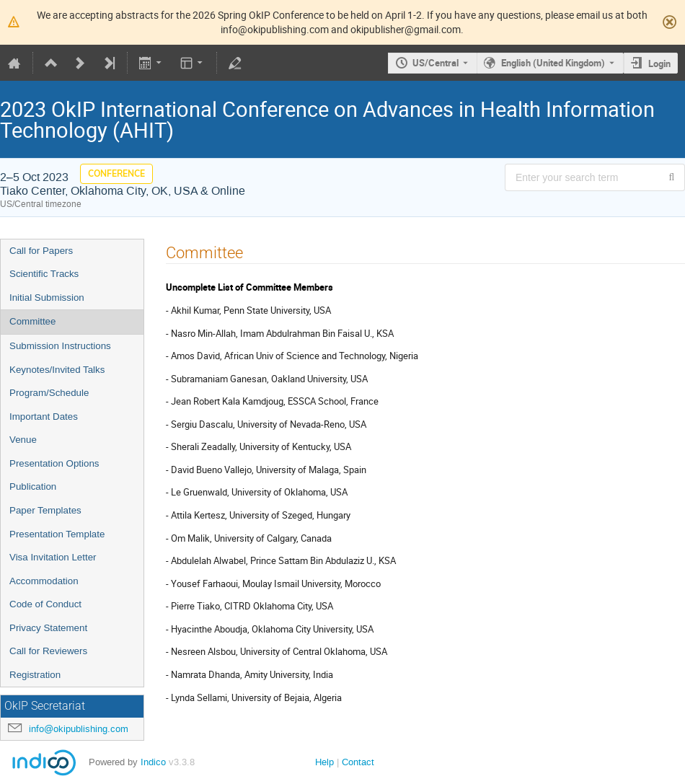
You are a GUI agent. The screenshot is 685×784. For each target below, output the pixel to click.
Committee (32, 321)
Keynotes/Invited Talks (57, 370)
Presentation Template (57, 534)
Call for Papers (41, 251)
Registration (35, 675)
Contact (358, 762)
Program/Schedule (49, 393)
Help (324, 762)
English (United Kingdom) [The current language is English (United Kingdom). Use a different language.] (553, 63)
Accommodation (44, 581)
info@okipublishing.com (79, 729)
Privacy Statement (48, 628)
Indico (153, 762)
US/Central (436, 63)
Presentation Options (54, 463)
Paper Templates (45, 510)
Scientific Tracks (44, 274)
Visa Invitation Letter (53, 557)
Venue (23, 440)
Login (659, 63)
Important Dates (44, 417)
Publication (33, 486)
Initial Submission (47, 298)
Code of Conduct (45, 604)
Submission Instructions (60, 346)
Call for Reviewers (48, 651)
